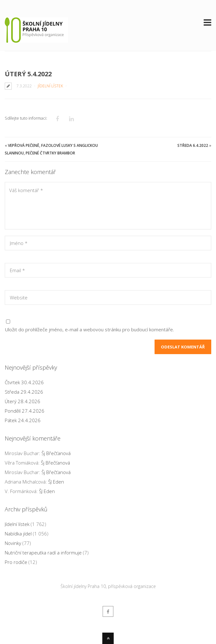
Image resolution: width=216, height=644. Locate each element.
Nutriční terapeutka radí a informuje (43, 553)
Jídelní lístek (50, 86)
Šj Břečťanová (56, 453)
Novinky (13, 543)
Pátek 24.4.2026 (23, 420)
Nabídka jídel (18, 534)
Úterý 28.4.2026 (22, 401)
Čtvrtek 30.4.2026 (24, 382)
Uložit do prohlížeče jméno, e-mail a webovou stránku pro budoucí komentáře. (89, 329)
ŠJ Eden (56, 482)
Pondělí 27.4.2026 (25, 411)
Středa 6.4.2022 (193, 145)
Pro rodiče (16, 562)
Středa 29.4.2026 (24, 392)
